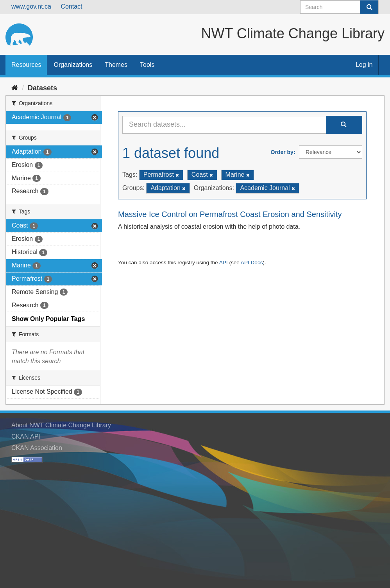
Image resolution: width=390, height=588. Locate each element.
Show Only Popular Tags (48, 319)
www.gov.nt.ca (31, 6)
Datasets (42, 88)
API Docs (252, 263)
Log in (364, 65)
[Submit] (369, 7)
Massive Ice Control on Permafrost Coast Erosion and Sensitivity (230, 214)
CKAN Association (37, 448)
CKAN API (26, 437)
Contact (71, 6)
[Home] (15, 88)
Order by (282, 152)
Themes (116, 65)
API (224, 263)
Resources (26, 65)
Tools (147, 65)
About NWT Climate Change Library (61, 425)
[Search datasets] (339, 7)
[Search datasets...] (224, 125)
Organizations (73, 65)
